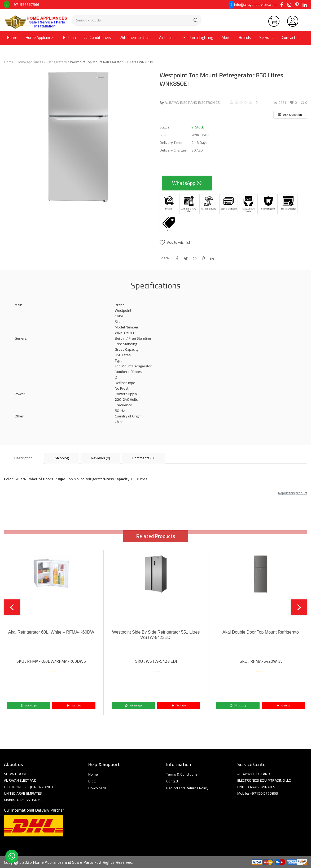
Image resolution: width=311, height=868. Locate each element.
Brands (245, 37)
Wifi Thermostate (135, 37)
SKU (163, 135)
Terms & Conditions (182, 774)
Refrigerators (56, 62)
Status (165, 127)
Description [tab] (23, 458)
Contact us (291, 37)
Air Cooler (167, 37)
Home (12, 37)
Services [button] (266, 37)
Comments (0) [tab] (143, 458)
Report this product (293, 493)
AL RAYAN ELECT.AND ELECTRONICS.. (193, 103)
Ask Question (290, 115)
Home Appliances (40, 37)
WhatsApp (187, 183)
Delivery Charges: (174, 150)
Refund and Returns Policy (187, 788)
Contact (172, 781)
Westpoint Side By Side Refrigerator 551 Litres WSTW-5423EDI (156, 635)
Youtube (74, 705)
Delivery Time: (171, 143)
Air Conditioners (98, 37)
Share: (165, 258)
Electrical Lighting (198, 37)
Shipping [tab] (62, 458)
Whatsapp (29, 705)
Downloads (97, 788)
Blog (92, 781)
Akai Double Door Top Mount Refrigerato (261, 632)
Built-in (69, 37)
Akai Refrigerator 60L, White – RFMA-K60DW (51, 632)
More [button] (226, 37)
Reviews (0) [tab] (100, 458)
